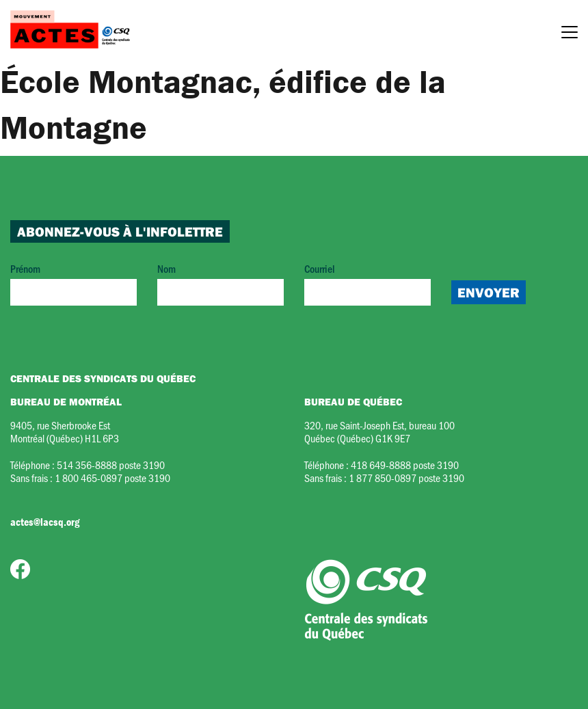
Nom (220, 283)
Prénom (73, 283)
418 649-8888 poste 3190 (405, 465)
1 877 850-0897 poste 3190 (406, 478)
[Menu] (570, 34)
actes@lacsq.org (45, 522)
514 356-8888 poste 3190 (111, 465)
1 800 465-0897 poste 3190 (112, 478)
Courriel (367, 283)
